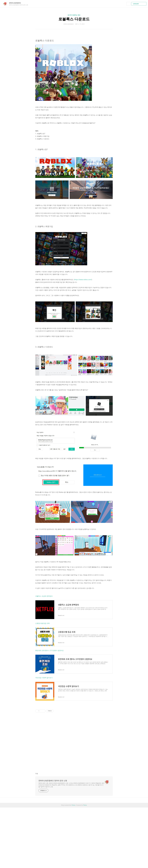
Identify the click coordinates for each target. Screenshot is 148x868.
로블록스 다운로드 (74, 19)
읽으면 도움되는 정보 (74, 15)
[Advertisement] (74, 52)
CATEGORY (139, 4)
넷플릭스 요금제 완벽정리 (44, 656)
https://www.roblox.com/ (83, 340)
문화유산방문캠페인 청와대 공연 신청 (53, 841)
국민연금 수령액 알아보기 (44, 738)
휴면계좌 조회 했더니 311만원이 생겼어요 (49, 711)
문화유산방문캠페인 (16, 3)
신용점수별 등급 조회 (42, 684)
